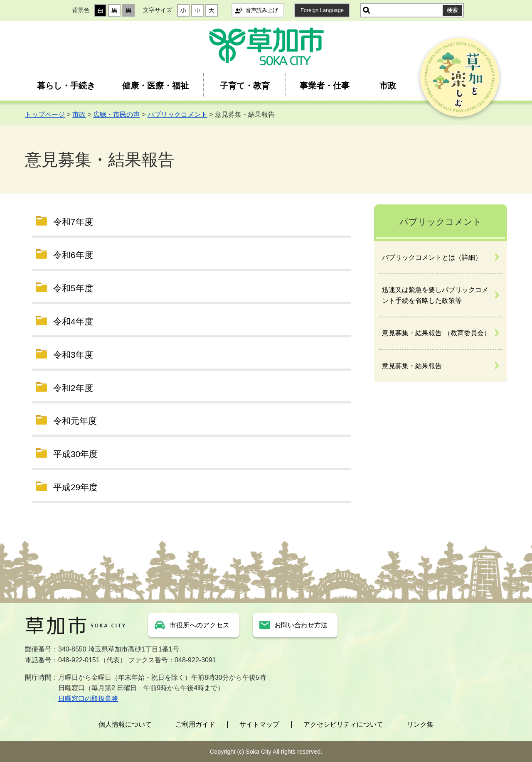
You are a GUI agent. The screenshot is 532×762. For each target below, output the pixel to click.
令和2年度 (73, 388)
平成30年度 (75, 454)
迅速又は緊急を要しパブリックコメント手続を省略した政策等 (435, 295)
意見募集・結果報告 (412, 366)
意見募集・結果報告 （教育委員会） (436, 333)
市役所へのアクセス (199, 625)
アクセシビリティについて (343, 724)
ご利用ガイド (195, 724)
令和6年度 (73, 255)
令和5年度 (73, 288)
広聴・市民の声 (116, 114)
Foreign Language (322, 10)
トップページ (45, 114)
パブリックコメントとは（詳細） (432, 257)
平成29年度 (75, 487)
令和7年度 (73, 222)
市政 (388, 86)
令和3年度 (73, 355)
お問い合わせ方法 (301, 625)
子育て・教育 (245, 86)
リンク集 (420, 724)
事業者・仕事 (325, 86)
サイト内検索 (367, 10)
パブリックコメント (177, 114)
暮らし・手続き (66, 86)
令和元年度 (75, 421)
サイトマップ (259, 724)
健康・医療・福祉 (155, 86)
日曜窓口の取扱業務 (88, 699)
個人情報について (125, 724)
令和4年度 (73, 321)
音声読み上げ (262, 10)
